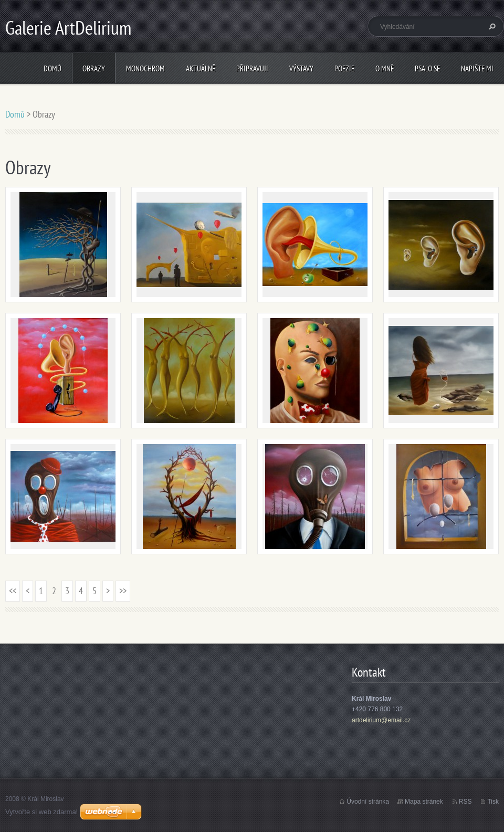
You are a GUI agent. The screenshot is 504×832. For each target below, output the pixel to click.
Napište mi (477, 69)
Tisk (493, 802)
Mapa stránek (424, 802)
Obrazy (94, 69)
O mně (385, 69)
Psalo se (427, 69)
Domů (52, 69)
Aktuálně (201, 69)
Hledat (491, 26)
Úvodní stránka (368, 802)
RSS (465, 802)
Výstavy (301, 69)
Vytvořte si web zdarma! (41, 812)
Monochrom (145, 69)
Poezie (344, 69)
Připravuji (252, 69)
